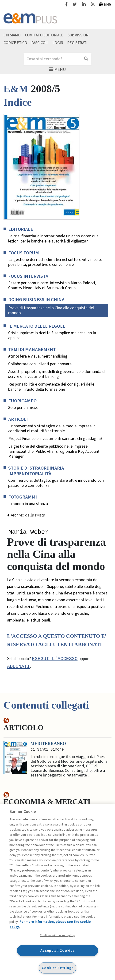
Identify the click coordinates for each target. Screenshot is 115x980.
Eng (105, 5)
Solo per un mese (23, 408)
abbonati (18, 667)
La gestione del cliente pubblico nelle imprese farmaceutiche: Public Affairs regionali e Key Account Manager (54, 451)
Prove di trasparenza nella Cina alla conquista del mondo (51, 311)
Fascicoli (40, 43)
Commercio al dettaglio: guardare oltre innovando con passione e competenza (56, 483)
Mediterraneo (48, 744)
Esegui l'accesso (55, 659)
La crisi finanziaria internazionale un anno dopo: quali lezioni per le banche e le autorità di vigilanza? (54, 239)
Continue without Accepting (57, 935)
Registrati (77, 43)
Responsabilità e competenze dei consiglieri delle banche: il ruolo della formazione (51, 387)
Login (58, 43)
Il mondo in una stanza (28, 504)
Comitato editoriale (44, 35)
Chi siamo (12, 35)
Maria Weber (29, 532)
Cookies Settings (58, 968)
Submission (78, 35)
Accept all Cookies (57, 950)
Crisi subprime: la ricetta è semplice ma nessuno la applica (52, 335)
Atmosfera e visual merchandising (38, 356)
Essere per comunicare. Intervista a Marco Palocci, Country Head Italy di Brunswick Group (52, 286)
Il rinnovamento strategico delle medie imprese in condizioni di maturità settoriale (52, 429)
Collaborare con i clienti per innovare (40, 364)
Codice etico (15, 43)
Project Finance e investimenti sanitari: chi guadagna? (55, 439)
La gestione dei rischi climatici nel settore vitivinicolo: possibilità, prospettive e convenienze (55, 262)
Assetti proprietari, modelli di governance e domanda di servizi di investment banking (57, 374)
